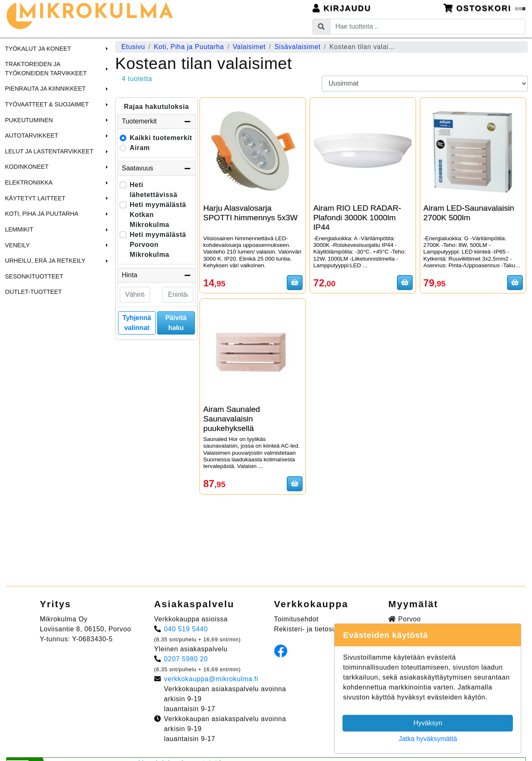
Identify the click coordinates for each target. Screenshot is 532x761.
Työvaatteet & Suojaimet (47, 104)
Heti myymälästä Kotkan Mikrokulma (158, 215)
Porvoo (404, 619)
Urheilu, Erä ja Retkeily (45, 261)
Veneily (17, 245)
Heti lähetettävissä (154, 190)
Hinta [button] (156, 275)
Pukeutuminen (29, 120)
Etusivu (133, 47)
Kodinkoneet (27, 167)
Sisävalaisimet (297, 47)
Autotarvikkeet (32, 135)
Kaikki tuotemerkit (161, 138)
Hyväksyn (428, 723)
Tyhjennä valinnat (137, 323)
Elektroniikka (29, 182)
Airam (140, 148)
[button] (106, 49)
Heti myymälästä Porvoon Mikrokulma (158, 245)
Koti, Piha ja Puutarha (42, 214)
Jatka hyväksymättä (428, 739)
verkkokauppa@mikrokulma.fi (211, 679)
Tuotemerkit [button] (156, 121)
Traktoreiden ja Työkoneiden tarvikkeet (46, 69)
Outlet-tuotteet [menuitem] (33, 292)
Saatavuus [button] (156, 168)
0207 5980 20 (186, 659)
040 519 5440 (186, 629)
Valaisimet (249, 47)
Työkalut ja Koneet (38, 49)
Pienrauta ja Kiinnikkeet (45, 89)
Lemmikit (19, 229)
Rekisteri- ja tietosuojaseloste (321, 629)
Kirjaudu (342, 8)
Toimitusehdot (296, 619)
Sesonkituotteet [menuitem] (34, 276)
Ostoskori (485, 8)
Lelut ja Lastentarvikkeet (49, 151)
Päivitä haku (176, 323)
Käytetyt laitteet (35, 198)
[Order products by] (425, 84)
